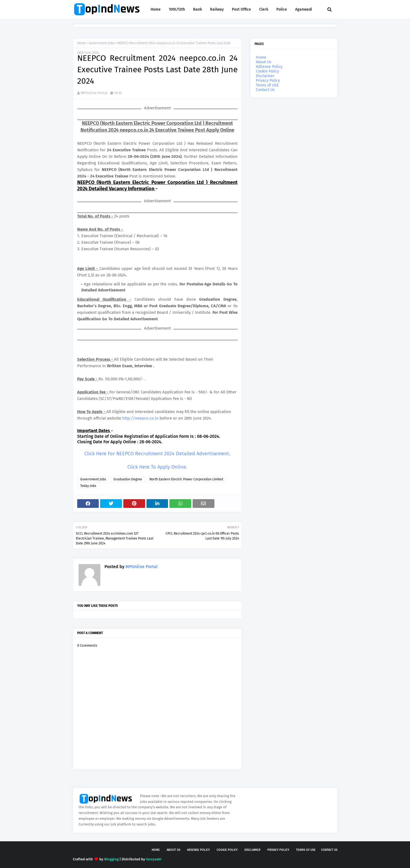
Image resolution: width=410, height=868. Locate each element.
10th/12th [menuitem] (177, 9)
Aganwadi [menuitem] (304, 9)
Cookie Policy (267, 71)
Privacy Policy (268, 81)
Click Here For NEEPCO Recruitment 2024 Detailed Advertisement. (157, 454)
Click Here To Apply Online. (157, 467)
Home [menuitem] (156, 9)
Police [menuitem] (282, 9)
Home (82, 43)
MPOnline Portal (94, 93)
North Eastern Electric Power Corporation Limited (186, 479)
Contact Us (265, 90)
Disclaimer (265, 76)
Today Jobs (88, 486)
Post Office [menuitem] (241, 9)
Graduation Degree (128, 479)
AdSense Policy (269, 67)
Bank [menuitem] (197, 9)
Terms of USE (267, 85)
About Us (264, 62)
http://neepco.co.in (140, 418)
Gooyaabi (154, 859)
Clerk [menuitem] (264, 9)
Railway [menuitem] (217, 9)
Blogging (111, 859)
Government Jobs (102, 43)
